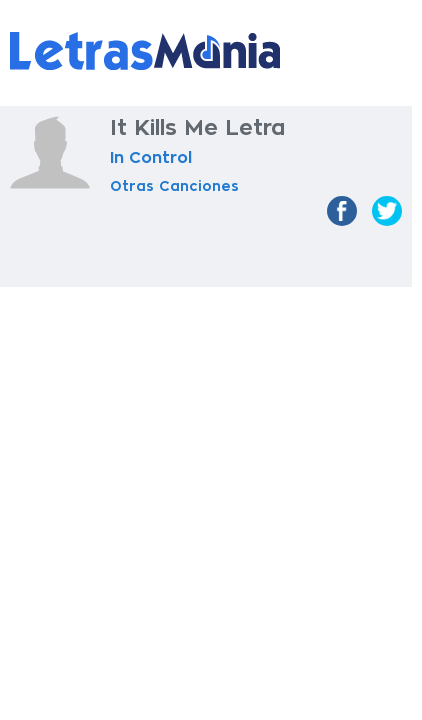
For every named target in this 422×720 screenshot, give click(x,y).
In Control (151, 158)
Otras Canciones (174, 186)
